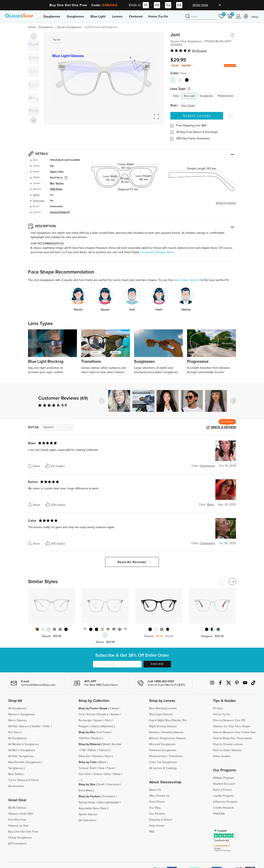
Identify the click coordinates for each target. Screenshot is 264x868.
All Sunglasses (18, 738)
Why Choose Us (159, 796)
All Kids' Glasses (19, 726)
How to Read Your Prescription (233, 738)
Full (52, 166)
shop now (200, 5)
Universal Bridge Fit (60, 212)
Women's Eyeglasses (22, 714)
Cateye (114, 708)
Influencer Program (225, 802)
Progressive (39, 201)
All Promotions (17, 844)
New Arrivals (16, 762)
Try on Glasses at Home (24, 780)
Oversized (148, 252)
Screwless (109, 796)
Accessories (16, 786)
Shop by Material (90, 744)
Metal (106, 744)
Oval (81, 714)
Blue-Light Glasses (161, 714)
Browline (103, 714)
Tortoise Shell (87, 768)
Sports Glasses (88, 814)
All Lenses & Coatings (163, 768)
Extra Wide (85, 790)
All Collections (88, 820)
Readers (154, 732)
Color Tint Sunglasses (163, 762)
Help (255, 17)
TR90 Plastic (56, 189)
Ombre (97, 774)
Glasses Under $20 (21, 814)
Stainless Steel (102, 756)
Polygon (84, 726)
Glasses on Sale (18, 826)
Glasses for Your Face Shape (232, 726)
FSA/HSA (219, 814)
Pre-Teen (14, 732)
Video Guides (222, 756)
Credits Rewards (224, 808)
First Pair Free (17, 820)
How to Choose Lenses (228, 744)
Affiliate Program (223, 778)
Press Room (157, 802)
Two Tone (85, 774)
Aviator (115, 714)
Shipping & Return (161, 820)
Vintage (161, 252)
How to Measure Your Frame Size (234, 732)
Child (47, 726)
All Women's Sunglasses (24, 744)
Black (103, 762)
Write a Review (223, 427)
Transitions (176, 756)
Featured (136, 16)
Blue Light (98, 16)
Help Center (157, 826)
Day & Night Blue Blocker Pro (168, 720)
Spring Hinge (87, 802)
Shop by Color (88, 762)
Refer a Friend (222, 790)
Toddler (36, 726)
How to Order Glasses (227, 750)
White (117, 774)
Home (32, 27)
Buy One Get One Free (23, 832)
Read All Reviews (132, 562)
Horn (61, 172)
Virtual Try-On (222, 714)
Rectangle (85, 720)
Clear (176, 96)
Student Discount (224, 784)
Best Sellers (16, 774)
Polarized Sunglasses (163, 750)
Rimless (96, 738)
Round (91, 714)
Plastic (92, 750)
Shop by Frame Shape (93, 708)
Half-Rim (84, 738)
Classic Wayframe (102, 726)
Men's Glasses (18, 720)
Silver (108, 774)
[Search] (201, 16)
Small (101, 785)
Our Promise (157, 814)
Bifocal (36, 195)
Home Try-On (158, 16)
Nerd (170, 252)
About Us (155, 790)
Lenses (117, 16)
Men (52, 183)
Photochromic (226, 96)
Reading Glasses (173, 732)
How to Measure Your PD (229, 720)
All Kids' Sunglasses (21, 756)
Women (60, 183)
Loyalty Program (223, 796)
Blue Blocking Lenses (163, 708)
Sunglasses (75, 16)
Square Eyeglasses (69, 27)
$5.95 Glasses (17, 808)
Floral (110, 768)
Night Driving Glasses (163, 726)
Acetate (117, 744)
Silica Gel (84, 756)
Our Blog (155, 808)
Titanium (104, 750)
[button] (233, 401)
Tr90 (83, 750)
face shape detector (187, 280)
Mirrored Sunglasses (162, 744)
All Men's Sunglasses (22, 750)
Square (53, 172)
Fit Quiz (218, 708)
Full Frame (104, 732)
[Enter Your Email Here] (117, 664)
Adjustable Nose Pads (93, 808)
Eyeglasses (52, 16)
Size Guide (188, 106)
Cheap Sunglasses (20, 838)
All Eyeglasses (17, 708)
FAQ (152, 832)
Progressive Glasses (173, 738)
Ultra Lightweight (108, 802)
